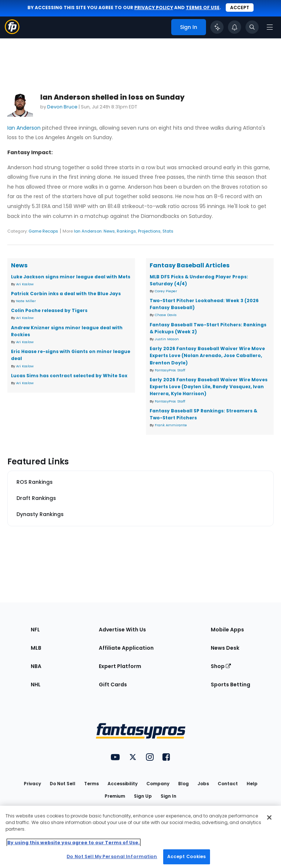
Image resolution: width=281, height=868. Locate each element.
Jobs (203, 784)
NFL (35, 630)
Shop (221, 666)
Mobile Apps (227, 630)
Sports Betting (231, 685)
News (109, 231)
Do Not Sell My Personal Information (112, 856)
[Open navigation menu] (270, 27)
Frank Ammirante (171, 425)
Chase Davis (166, 315)
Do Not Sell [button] (63, 784)
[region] (140, 837)
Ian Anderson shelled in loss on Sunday (112, 97)
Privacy (32, 784)
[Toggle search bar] (252, 27)
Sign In (168, 796)
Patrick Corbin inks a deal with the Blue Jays (66, 294)
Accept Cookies (187, 856)
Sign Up (143, 796)
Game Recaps (43, 231)
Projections (149, 231)
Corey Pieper (166, 291)
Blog (183, 784)
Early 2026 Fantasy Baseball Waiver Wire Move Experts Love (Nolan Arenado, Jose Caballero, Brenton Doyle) (207, 355)
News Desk (225, 648)
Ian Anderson (24, 128)
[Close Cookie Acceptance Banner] (269, 817)
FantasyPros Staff (170, 370)
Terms (91, 784)
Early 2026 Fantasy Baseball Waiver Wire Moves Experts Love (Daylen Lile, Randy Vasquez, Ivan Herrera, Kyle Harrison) (209, 387)
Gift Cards (113, 685)
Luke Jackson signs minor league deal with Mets (71, 277)
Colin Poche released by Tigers (49, 310)
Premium (115, 796)
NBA (36, 666)
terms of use (203, 8)
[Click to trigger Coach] (217, 27)
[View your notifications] (235, 27)
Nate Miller (26, 301)
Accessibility (123, 784)
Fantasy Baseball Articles (190, 265)
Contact (228, 784)
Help (252, 784)
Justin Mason (167, 339)
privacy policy (154, 8)
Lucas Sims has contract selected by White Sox (69, 376)
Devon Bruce (62, 107)
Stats (168, 231)
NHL (36, 685)
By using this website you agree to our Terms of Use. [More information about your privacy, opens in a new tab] (74, 843)
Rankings (126, 231)
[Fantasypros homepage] (12, 32)
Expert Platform (120, 666)
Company (158, 784)
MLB (36, 648)
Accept (240, 8)
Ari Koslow (25, 284)
